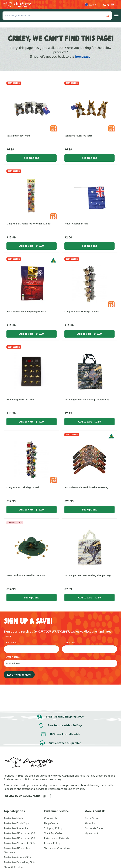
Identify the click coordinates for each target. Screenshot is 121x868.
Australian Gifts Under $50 (19, 838)
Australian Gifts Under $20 (19, 833)
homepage (83, 56)
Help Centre (51, 823)
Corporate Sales (94, 828)
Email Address (13, 657)
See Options (31, 158)
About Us (90, 823)
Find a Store (91, 818)
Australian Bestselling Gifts (20, 862)
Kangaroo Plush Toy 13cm (78, 136)
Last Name (69, 643)
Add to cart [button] (31, 246)
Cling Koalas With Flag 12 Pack (23, 487)
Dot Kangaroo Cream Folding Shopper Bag (88, 575)
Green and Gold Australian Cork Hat (26, 575)
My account (91, 833)
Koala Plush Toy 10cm (18, 136)
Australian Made (13, 818)
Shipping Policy (53, 828)
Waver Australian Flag (76, 224)
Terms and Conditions (57, 848)
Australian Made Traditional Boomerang (86, 487)
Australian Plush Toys (16, 823)
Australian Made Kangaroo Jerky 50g (26, 312)
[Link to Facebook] (50, 796)
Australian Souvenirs (16, 828)
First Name (11, 643)
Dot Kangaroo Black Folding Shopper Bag (87, 400)
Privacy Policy (52, 843)
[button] (116, 21)
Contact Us (50, 818)
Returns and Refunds (57, 838)
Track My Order (53, 833)
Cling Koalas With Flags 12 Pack (82, 312)
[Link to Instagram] (44, 796)
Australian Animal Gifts (17, 857)
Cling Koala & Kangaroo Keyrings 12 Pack (29, 224)
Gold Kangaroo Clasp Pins (20, 400)
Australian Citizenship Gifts (20, 843)
